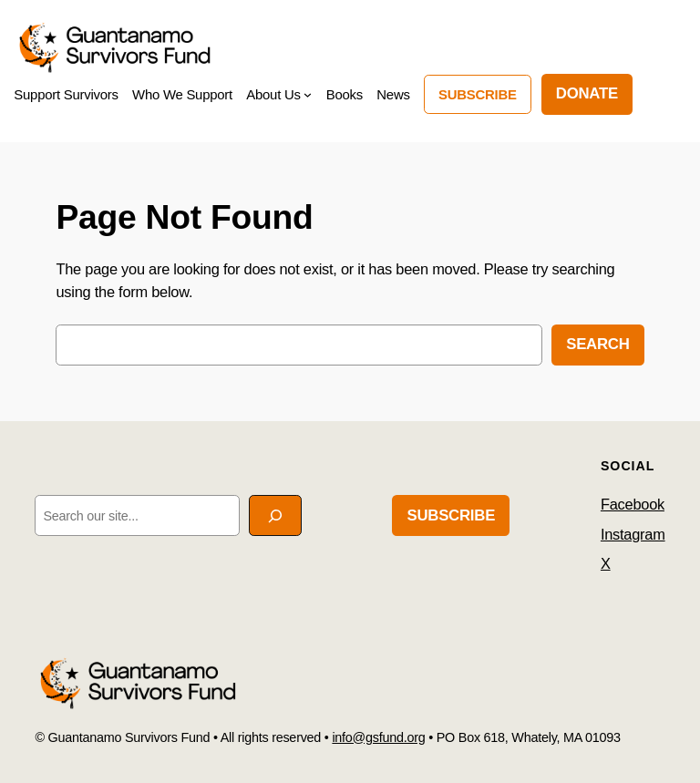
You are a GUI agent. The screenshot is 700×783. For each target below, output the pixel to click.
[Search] (275, 515)
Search (597, 344)
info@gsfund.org (378, 737)
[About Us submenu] (308, 94)
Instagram (633, 534)
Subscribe (478, 94)
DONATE (587, 93)
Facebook (633, 504)
